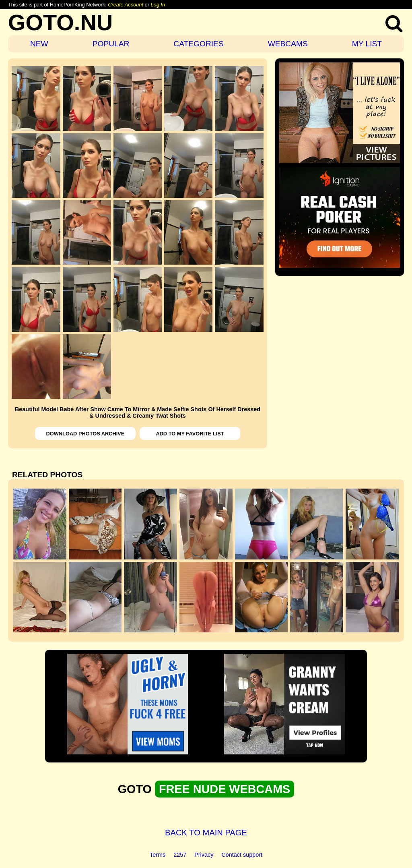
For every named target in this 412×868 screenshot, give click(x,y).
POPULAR (111, 44)
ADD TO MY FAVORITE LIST (190, 434)
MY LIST (367, 44)
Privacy (204, 855)
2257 (180, 855)
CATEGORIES (198, 44)
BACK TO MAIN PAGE (206, 833)
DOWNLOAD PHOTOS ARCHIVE (85, 434)
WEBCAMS (288, 44)
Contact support (242, 855)
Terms (158, 855)
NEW (39, 44)
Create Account (126, 5)
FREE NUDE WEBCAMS (225, 789)
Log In (158, 5)
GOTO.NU (60, 22)
